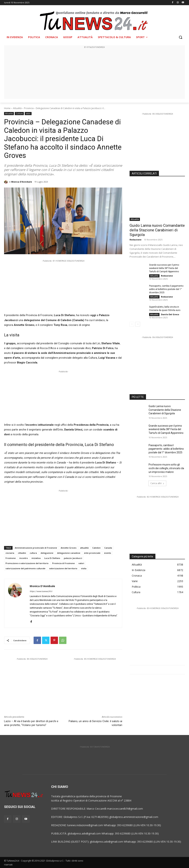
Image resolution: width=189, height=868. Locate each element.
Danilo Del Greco (170, 314)
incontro (24, 558)
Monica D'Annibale (22, 182)
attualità (84, 548)
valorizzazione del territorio (63, 568)
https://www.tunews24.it (41, 591)
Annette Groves (69, 548)
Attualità (17, 108)
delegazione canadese (69, 553)
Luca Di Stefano (52, 558)
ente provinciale (92, 553)
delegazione (47, 553)
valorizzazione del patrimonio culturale (25, 568)
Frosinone (11, 558)
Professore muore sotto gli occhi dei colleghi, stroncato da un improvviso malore (166, 468)
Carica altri (157, 483)
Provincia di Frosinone (63, 563)
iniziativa (36, 558)
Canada (108, 548)
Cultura (19, 114)
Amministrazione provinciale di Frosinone (36, 548)
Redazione (135, 240)
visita (84, 568)
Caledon (96, 548)
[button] (181, 37)
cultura (33, 553)
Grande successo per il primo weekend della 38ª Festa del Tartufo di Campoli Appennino (164, 268)
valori (28, 114)
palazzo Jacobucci (73, 558)
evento (108, 553)
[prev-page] (132, 324)
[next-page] (138, 324)
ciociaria (10, 553)
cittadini (22, 553)
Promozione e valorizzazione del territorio (27, 563)
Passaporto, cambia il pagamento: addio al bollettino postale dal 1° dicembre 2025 (166, 289)
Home (7, 108)
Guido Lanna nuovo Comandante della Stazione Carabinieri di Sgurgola (157, 230)
